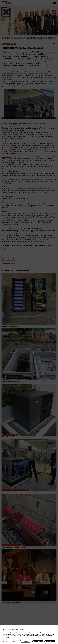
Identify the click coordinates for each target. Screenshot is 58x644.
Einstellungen (26, 641)
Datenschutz (6, 641)
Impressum (13, 641)
